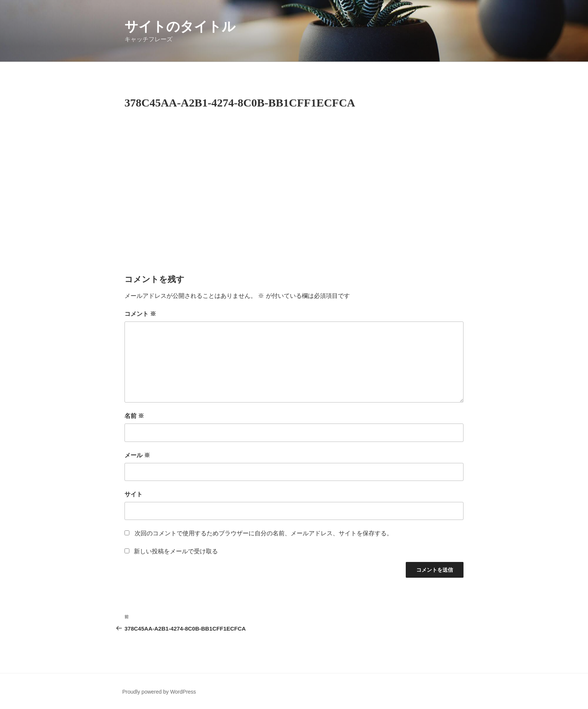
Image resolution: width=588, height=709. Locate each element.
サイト (133, 494)
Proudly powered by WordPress (159, 692)
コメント (140, 314)
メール (137, 455)
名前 (134, 416)
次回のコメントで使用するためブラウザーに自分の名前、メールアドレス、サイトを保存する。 (264, 533)
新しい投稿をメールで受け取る (176, 551)
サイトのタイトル (180, 26)
